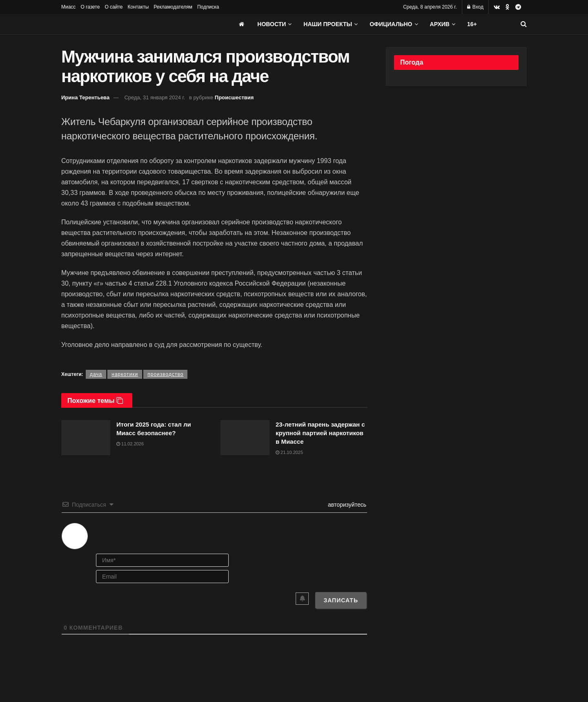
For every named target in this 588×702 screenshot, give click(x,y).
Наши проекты (328, 24)
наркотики (125, 374)
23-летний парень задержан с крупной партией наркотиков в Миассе (320, 433)
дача (96, 374)
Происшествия (234, 97)
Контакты (138, 7)
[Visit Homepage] (122, 24)
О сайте (114, 7)
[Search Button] (524, 24)
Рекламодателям (173, 7)
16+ (472, 24)
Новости (272, 24)
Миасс (68, 7)
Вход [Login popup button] (475, 7)
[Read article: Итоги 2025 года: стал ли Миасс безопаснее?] (86, 438)
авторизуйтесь (346, 505)
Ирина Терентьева (85, 97)
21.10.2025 (289, 452)
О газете (90, 7)
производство (165, 374)
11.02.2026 (130, 444)
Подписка (208, 7)
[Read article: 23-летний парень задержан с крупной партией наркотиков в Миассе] (245, 438)
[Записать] (341, 600)
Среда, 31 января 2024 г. (155, 97)
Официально (391, 24)
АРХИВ (440, 24)
